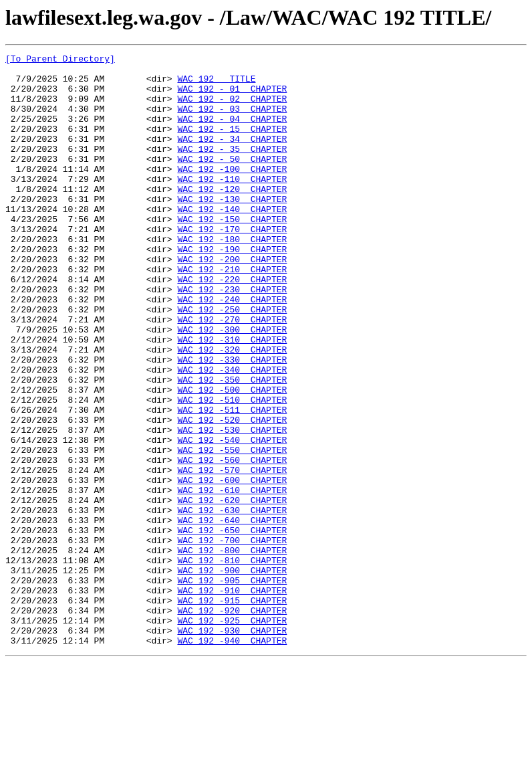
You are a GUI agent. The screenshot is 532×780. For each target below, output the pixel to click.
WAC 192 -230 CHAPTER (232, 337)
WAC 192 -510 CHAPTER (232, 470)
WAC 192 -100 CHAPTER (232, 193)
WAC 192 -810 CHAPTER (232, 662)
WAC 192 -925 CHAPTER (232, 735)
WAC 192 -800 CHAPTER (232, 650)
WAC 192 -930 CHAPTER (232, 747)
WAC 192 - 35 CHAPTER (232, 169)
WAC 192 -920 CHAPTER (232, 722)
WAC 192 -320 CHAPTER (232, 409)
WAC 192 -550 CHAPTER (232, 530)
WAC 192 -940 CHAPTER (232, 759)
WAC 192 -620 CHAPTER (232, 590)
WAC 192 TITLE (216, 84)
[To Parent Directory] (60, 60)
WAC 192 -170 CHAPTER (232, 265)
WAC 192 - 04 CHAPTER (232, 132)
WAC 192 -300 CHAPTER (232, 385)
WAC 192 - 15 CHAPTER (232, 144)
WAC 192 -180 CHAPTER (232, 277)
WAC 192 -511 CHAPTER (232, 482)
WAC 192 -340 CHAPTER (232, 433)
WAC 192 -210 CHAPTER (232, 313)
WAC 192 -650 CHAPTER (232, 626)
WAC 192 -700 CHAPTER (232, 638)
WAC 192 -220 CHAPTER (232, 325)
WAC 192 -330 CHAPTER (232, 421)
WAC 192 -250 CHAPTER (232, 361)
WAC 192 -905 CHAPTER (232, 686)
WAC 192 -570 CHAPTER (232, 554)
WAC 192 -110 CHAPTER (232, 205)
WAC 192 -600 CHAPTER (232, 566)
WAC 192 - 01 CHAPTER (232, 96)
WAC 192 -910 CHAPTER (232, 698)
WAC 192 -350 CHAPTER (232, 446)
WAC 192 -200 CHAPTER (232, 301)
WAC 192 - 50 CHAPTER (232, 181)
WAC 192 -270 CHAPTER (232, 373)
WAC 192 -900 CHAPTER (232, 674)
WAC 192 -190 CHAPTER (232, 289)
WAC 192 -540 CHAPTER (232, 518)
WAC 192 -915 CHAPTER (232, 710)
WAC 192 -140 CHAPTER (232, 241)
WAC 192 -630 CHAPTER (232, 602)
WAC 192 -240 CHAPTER (232, 349)
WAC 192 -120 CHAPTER (232, 217)
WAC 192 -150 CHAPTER (232, 253)
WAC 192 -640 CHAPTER (232, 614)
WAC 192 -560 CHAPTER (232, 542)
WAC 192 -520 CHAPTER (232, 494)
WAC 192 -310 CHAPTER (232, 397)
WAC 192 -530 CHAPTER (232, 506)
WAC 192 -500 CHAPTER (232, 458)
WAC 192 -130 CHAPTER (232, 229)
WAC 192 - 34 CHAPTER (232, 157)
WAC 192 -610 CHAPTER (232, 578)
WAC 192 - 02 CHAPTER (232, 108)
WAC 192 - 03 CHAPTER (232, 120)
